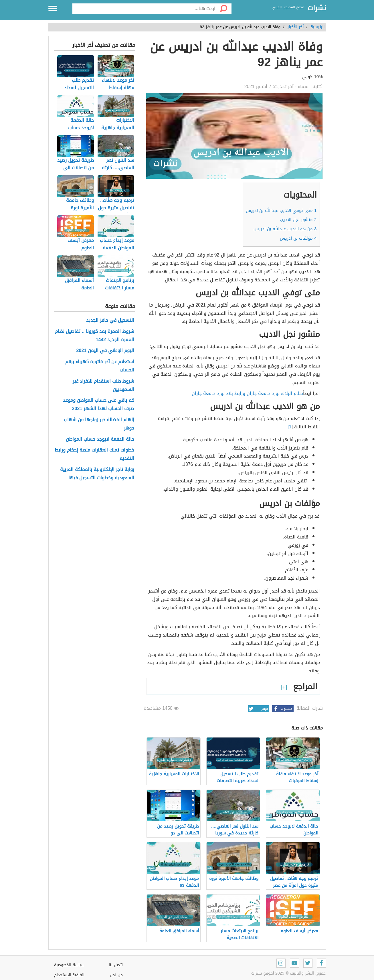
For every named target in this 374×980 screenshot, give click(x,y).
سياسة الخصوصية (69, 965)
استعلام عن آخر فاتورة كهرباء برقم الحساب (100, 366)
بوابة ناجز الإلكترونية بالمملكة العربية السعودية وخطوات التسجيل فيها (97, 474)
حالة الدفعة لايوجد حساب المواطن (100, 439)
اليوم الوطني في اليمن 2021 (105, 351)
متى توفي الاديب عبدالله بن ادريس (281, 210)
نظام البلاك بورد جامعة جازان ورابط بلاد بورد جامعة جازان (247, 393)
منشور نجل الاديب (298, 220)
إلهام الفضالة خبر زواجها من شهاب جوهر (99, 424)
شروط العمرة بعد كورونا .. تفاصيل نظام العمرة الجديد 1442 (95, 336)
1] (289, 427)
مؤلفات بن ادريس (298, 238)
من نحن (116, 975)
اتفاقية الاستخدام (69, 975)
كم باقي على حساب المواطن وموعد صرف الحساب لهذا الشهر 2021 (99, 405)
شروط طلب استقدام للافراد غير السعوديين (103, 385)
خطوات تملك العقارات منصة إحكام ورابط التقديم (94, 454)
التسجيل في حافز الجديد (110, 320)
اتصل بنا (116, 965)
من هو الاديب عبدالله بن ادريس (285, 229)
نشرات (317, 8)
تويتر (258, 709)
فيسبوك (282, 709)
